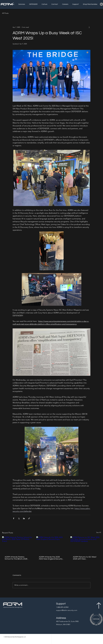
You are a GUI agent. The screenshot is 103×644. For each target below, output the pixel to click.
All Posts (5, 13)
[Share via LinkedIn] (24, 518)
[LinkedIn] (101, 4)
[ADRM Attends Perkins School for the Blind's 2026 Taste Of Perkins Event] (17, 545)
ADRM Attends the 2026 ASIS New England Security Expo (51, 558)
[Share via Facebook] (14, 518)
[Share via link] (29, 518)
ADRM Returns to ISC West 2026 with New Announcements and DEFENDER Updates (85, 558)
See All (99, 532)
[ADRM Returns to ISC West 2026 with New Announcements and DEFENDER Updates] (86, 545)
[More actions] (89, 27)
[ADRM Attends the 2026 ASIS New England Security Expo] (52, 545)
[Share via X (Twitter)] (19, 518)
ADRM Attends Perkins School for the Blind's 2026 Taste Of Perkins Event (16, 558)
